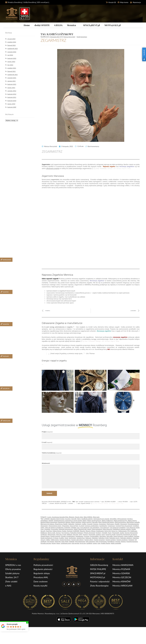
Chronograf (123, 524)
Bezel (100, 522)
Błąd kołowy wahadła (133, 522)
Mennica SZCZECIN (122, 577)
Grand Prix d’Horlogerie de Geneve (127, 534)
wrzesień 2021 (12, 78)
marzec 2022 (11, 62)
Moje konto (124, 2)
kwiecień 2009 (12, 107)
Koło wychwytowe (101, 541)
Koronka (118, 541)
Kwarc (58, 543)
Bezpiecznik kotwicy (108, 522)
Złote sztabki (11, 581)
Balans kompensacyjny (120, 521)
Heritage (137, 536)
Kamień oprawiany (99, 540)
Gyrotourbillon (94, 536)
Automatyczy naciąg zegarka (74, 521)
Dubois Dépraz (57, 531)
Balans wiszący (132, 521)
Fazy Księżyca (66, 533)
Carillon (84, 524)
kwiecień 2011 (12, 97)
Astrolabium (44, 521)
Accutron (68, 519)
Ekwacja (88, 531)
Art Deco (130, 519)
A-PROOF (47, 519)
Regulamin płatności (43, 569)
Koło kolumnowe (80, 541)
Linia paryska (75, 543)
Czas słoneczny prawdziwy (118, 528)
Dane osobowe (41, 581)
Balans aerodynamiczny (94, 521)
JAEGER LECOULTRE (61, 503)
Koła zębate (65, 541)
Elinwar (93, 531)
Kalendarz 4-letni (104, 538)
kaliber (48, 540)
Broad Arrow (59, 524)
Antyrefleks (113, 519)
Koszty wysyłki (40, 586)
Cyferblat (73, 528)
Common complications (92, 526)
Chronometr (44, 526)
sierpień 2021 (11, 81)
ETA (129, 531)
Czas (78, 528)
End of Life (108, 531)
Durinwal (70, 531)
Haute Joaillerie (129, 536)
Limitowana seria (66, 543)
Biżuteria (72, 517)
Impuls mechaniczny (47, 538)
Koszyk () (112, 2)
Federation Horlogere (77, 533)
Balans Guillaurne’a (108, 521)
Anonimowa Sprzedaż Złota (60, 517)
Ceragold (90, 524)
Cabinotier (71, 524)
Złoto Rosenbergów (99, 586)
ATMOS (51, 521)
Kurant (54, 543)
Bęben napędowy (76, 522)
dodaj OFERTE (42, 25)
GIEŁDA (58, 25)
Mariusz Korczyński (69, 37)
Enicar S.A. (115, 531)
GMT (80, 534)
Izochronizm (72, 538)
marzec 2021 (11, 88)
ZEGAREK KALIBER (110, 502)
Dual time (49, 531)
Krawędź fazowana (132, 541)
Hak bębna (103, 536)
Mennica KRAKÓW (122, 581)
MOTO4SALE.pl (113, 25)
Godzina (99, 534)
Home (27, 25)
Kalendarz (95, 538)
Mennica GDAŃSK (121, 573)
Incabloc (62, 538)
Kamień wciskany (111, 540)
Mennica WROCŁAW (122, 586)
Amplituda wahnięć (87, 519)
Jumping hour (81, 538)
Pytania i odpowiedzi (100, 581)
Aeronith (74, 519)
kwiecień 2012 (12, 94)
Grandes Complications (68, 536)
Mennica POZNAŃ (121, 569)
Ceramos (96, 524)
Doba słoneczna (107, 529)
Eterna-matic (52, 533)
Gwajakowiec (79, 536)
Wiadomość (46, 463)
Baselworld (61, 522)
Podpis (47, 432)
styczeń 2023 (11, 39)
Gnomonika (92, 534)
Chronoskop (66, 526)
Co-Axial (81, 526)
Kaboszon (88, 538)
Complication (103, 526)
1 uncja (49, 517)
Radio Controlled (116, 543)
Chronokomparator (133, 524)
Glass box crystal (61, 534)
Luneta (95, 543)
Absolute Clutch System (57, 519)
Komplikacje (111, 541)
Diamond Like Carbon (85, 529)
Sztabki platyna (12, 573)
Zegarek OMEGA (86, 503)
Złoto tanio (96, 517)
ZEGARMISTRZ (53, 40)
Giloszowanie (52, 534)
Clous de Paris (74, 526)
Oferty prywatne (13, 569)
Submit (49, 493)
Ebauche (82, 531)
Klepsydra (58, 541)
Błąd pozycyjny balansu (47, 524)
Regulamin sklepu (42, 573)
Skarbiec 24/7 (12, 577)
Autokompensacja (59, 521)
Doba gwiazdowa (97, 529)
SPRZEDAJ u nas (13, 565)
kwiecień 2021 (12, 84)
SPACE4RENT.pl (91, 25)
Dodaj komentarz (82, 37)
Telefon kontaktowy (52, 453)
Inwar (66, 538)
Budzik (65, 524)
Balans (85, 521)
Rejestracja (137, 2)
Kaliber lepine (55, 540)
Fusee (110, 533)
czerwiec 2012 (12, 91)
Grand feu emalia (111, 534)
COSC (42, 528)
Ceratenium (102, 524)
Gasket (122, 533)
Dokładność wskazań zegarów (122, 529)
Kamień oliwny (89, 540)
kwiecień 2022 (12, 58)
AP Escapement (122, 519)
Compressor (111, 526)
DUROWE (76, 531)
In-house (56, 538)
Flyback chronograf (89, 533)
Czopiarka (47, 529)
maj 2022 (10, 55)
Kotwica (123, 541)
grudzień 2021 (12, 68)
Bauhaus (68, 522)
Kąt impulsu (51, 541)
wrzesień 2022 (12, 52)
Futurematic (116, 533)
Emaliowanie (100, 531)
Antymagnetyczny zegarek (101, 519)
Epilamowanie (123, 531)
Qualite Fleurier (106, 543)
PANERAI (125, 502)
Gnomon (85, 534)
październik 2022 (12, 49)
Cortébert (136, 526)
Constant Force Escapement (124, 526)
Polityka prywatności (43, 565)
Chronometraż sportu (55, 526)
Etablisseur (44, 533)
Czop (42, 529)
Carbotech (78, 524)
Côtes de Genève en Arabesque (54, 528)
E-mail (47, 442)
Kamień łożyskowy (65, 540)
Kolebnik (72, 541)
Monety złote (79, 517)
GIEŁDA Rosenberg (99, 565)
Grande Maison (45, 536)
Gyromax (87, 536)
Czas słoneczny (105, 528)
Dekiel (76, 529)
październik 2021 (12, 75)
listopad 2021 (11, 71)
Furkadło (105, 533)
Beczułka (95, 522)
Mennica (71, 25)
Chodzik (117, 524)
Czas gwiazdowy (95, 528)
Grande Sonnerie (55, 536)
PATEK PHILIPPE (98, 569)
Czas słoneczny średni (133, 528)
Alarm (79, 519)
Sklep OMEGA (88, 517)
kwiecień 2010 (12, 101)
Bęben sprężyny (87, 522)
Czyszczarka (55, 529)
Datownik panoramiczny (66, 529)
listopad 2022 (11, 45)
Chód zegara (110, 524)
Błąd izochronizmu (121, 522)
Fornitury (98, 533)
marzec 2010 (11, 104)
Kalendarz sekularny (126, 538)
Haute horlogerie (118, 536)
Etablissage (134, 531)
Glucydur (76, 534)
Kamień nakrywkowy (78, 540)
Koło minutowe (90, 541)
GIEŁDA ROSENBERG (54, 502)
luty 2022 (10, 65)
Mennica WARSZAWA (123, 565)
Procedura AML (41, 577)
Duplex (64, 531)
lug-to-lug (83, 543)
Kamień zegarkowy (122, 540)
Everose (58, 533)
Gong (103, 534)
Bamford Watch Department (49, 522)
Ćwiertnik (67, 528)
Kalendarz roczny (114, 538)
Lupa (99, 543)
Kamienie (131, 540)
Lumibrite (89, 543)
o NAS (8, 586)
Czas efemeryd (85, 528)
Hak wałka (110, 536)
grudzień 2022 (12, 42)
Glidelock (69, 534)
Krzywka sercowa (46, 543)
